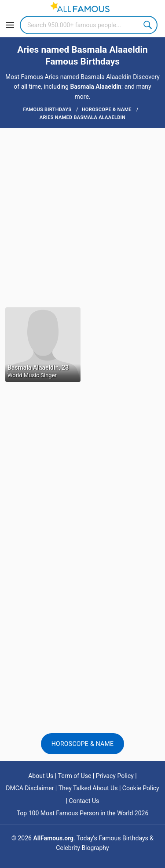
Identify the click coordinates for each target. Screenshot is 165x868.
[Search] (89, 25)
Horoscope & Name (83, 744)
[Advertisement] (82, 217)
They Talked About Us (88, 788)
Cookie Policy (141, 788)
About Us (41, 776)
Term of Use (75, 776)
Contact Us (84, 801)
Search (148, 25)
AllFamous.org (53, 838)
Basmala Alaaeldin (95, 86)
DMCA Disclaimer (30, 788)
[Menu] (10, 25)
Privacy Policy (115, 776)
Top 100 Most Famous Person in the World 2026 (83, 813)
